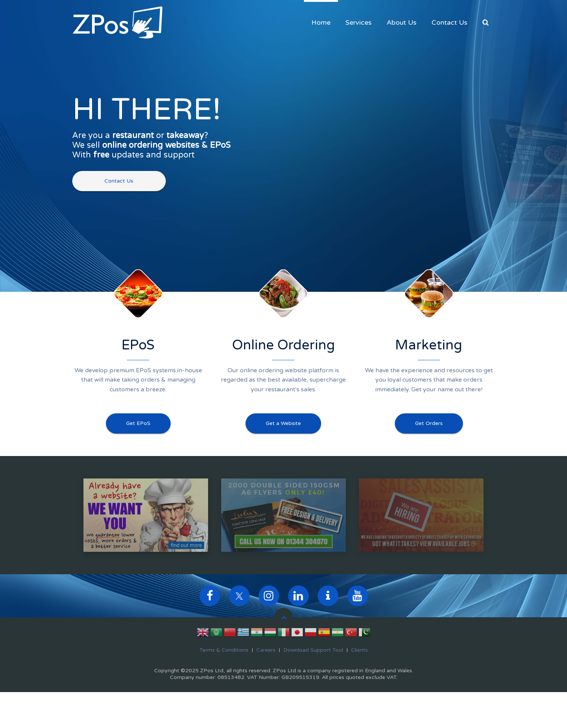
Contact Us (449, 22)
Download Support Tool (313, 650)
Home (321, 22)
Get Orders (429, 423)
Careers (266, 650)
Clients (359, 650)
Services (359, 22)
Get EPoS (138, 423)
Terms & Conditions (224, 650)
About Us (402, 22)
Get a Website (283, 423)
